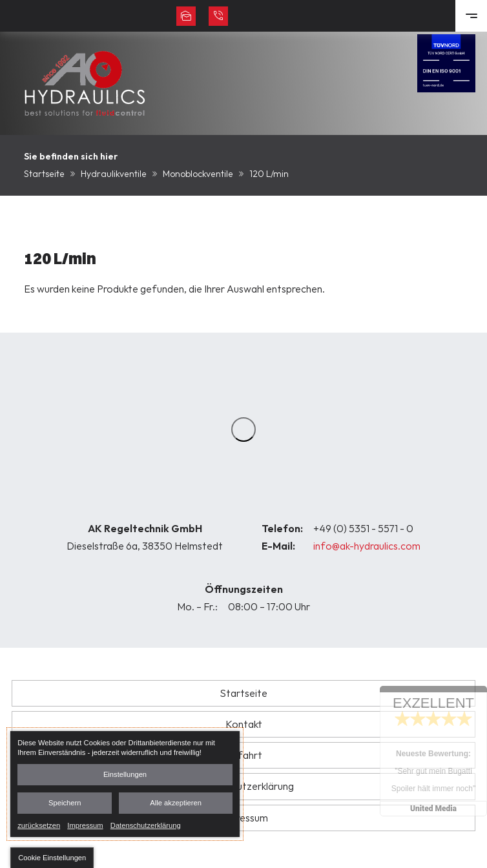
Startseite (44, 174)
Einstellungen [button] (125, 774)
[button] (52, 858)
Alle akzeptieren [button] (176, 803)
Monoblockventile (198, 174)
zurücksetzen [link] (39, 825)
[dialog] (125, 784)
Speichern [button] (65, 803)
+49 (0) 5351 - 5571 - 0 (363, 528)
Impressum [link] (85, 825)
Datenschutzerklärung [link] (146, 825)
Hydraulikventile (114, 174)
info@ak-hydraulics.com (367, 546)
